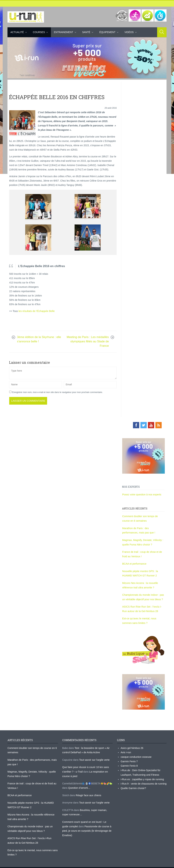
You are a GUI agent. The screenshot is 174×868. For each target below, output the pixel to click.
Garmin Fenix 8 (129, 762)
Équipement (107, 32)
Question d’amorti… (79, 784)
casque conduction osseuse (136, 753)
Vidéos (129, 32)
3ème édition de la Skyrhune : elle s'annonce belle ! (39, 339)
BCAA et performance (134, 562)
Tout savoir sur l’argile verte (94, 756)
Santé (86, 32)
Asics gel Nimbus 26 (132, 745)
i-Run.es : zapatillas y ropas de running (142, 775)
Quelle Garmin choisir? (133, 784)
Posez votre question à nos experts (141, 494)
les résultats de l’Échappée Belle (36, 311)
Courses (39, 32)
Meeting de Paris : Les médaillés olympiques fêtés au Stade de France (88, 341)
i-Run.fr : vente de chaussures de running (143, 779)
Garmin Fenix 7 (129, 758)
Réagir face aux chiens (88, 791)
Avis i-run (126, 749)
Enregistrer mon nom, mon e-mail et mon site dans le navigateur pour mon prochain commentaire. (57, 392)
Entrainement (63, 32)
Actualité (17, 32)
